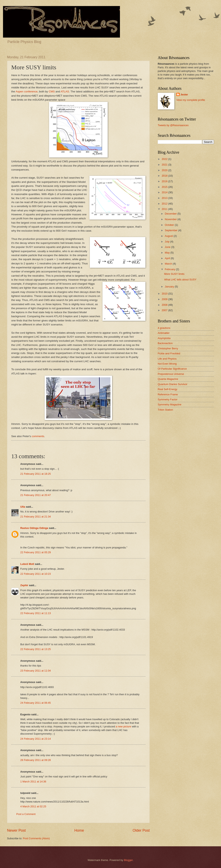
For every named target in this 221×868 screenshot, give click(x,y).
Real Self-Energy (167, 389)
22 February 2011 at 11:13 (36, 613)
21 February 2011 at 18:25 (36, 474)
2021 (165, 165)
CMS (51, 92)
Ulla (23, 507)
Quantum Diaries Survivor (172, 384)
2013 (165, 198)
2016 (165, 181)
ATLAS (65, 92)
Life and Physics (167, 359)
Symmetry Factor (168, 399)
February (170, 269)
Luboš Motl (27, 564)
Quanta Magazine (168, 379)
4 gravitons (164, 328)
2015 (165, 187)
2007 (165, 310)
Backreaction (165, 343)
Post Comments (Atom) (36, 838)
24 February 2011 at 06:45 (36, 703)
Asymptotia (164, 338)
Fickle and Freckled (169, 353)
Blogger (128, 860)
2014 (165, 192)
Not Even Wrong (167, 364)
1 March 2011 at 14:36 (33, 782)
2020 (165, 170)
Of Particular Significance (172, 369)
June (168, 247)
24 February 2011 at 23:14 (36, 739)
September (171, 230)
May (168, 253)
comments (38, 436)
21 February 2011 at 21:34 (36, 517)
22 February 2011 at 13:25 (36, 649)
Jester (184, 95)
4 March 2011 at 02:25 (33, 806)
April (168, 258)
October (170, 225)
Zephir (24, 585)
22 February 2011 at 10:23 (36, 574)
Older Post (141, 830)
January (170, 287)
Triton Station (165, 410)
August (169, 236)
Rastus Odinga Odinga (34, 528)
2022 (165, 159)
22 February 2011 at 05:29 (36, 552)
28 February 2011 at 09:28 (36, 760)
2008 (165, 305)
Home (79, 830)
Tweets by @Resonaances (173, 125)
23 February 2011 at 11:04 (36, 671)
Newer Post (16, 830)
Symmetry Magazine (169, 404)
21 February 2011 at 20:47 (36, 495)
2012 (165, 204)
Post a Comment (26, 814)
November (171, 219)
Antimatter (164, 333)
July (167, 242)
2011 (165, 209)
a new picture (123, 726)
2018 (165, 176)
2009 (165, 299)
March (169, 264)
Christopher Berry (168, 348)
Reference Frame (168, 394)
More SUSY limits (174, 274)
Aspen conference (27, 92)
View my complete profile (191, 100)
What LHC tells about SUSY (180, 280)
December (171, 214)
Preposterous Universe (171, 374)
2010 (165, 294)
